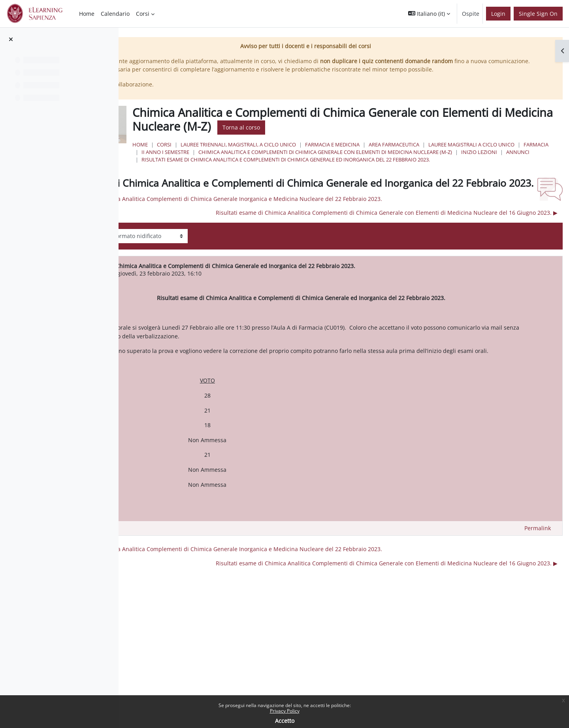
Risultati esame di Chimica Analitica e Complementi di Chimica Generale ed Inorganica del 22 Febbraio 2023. (382, 183)
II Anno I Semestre (391, 161)
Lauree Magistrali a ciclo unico (281, 161)
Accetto (285, 721)
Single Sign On (538, 14)
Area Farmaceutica (490, 153)
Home (236, 153)
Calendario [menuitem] (115, 14)
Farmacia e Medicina (428, 153)
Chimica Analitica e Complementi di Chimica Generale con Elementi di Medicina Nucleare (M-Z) (364, 168)
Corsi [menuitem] (143, 14)
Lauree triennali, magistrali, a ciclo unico (334, 153)
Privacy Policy (285, 711)
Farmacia (345, 161)
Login (498, 14)
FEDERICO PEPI (208, 309)
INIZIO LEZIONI (518, 168)
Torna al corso (451, 136)
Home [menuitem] (87, 14)
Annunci (249, 176)
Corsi (260, 153)
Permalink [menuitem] (538, 572)
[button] (429, 14)
